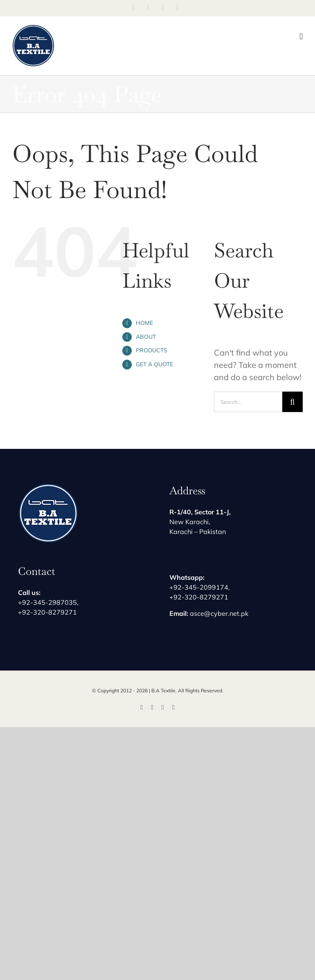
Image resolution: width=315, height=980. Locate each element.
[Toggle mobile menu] (301, 37)
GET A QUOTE (154, 364)
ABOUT (146, 337)
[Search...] (248, 402)
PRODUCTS (152, 350)
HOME (144, 323)
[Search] (292, 402)
